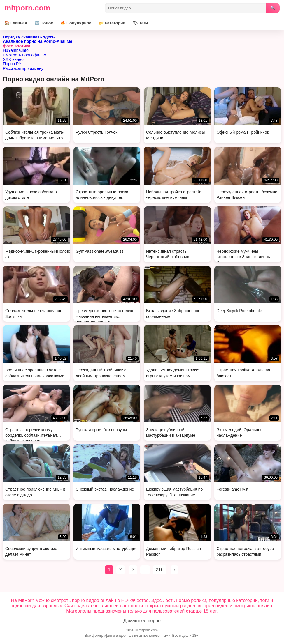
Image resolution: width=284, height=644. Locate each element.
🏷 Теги (140, 23)
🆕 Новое (44, 23)
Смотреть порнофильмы (26, 55)
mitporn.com (27, 8)
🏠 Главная (16, 23)
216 (160, 570)
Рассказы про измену (23, 68)
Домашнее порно (142, 621)
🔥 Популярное (76, 23)
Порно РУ (12, 64)
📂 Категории (112, 23)
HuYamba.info (16, 50)
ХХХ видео (13, 59)
